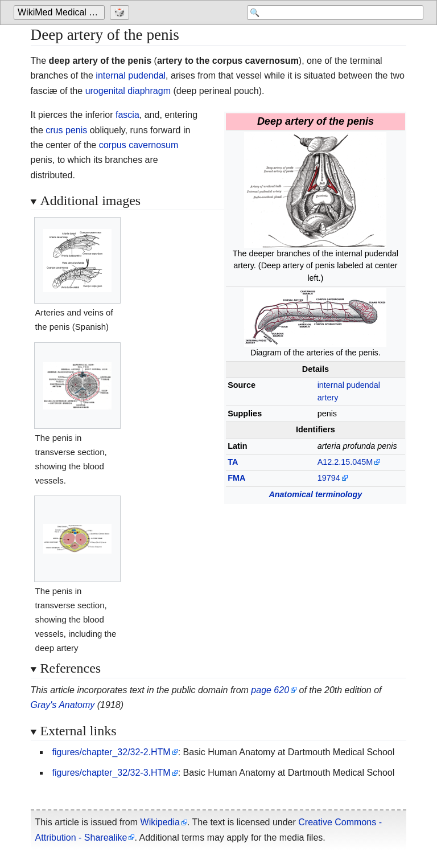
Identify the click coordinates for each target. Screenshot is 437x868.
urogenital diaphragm (128, 91)
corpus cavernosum (139, 145)
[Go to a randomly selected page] (121, 13)
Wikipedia (160, 822)
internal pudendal (131, 75)
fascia (127, 115)
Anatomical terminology (315, 494)
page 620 (270, 690)
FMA (236, 478)
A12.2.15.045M (345, 462)
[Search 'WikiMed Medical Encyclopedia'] (332, 13)
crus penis (66, 130)
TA (233, 462)
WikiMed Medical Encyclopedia (61, 12)
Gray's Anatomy (63, 705)
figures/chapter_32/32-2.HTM (112, 752)
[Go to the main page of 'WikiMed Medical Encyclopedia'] (61, 13)
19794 (329, 478)
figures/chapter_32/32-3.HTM (112, 773)
